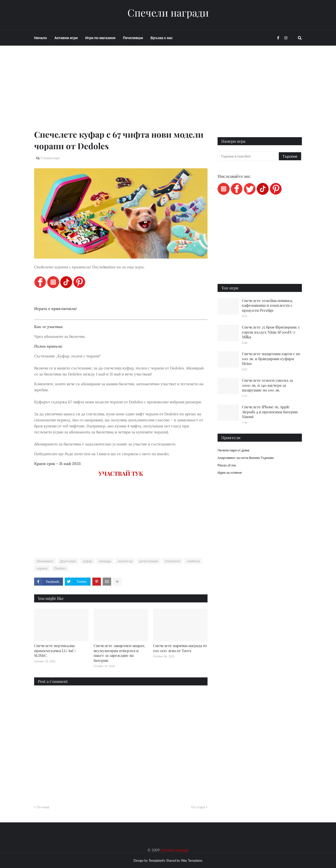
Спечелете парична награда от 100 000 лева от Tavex (180, 648)
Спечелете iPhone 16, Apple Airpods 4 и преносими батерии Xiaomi (270, 412)
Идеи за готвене (230, 472)
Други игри (68, 561)
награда (105, 561)
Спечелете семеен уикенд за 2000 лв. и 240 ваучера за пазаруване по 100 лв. (267, 385)
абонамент (45, 561)
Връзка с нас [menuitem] (162, 38)
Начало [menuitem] (41, 38)
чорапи (42, 568)
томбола (193, 561)
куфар (87, 561)
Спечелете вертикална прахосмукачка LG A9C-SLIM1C (55, 650)
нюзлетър (125, 561)
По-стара (198, 807)
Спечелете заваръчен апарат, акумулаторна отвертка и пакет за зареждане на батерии (119, 653)
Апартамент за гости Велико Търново (246, 458)
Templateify (157, 860)
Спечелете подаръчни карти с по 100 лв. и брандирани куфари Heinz (271, 359)
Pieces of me (227, 465)
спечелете (173, 561)
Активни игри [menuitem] (66, 38)
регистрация (149, 561)
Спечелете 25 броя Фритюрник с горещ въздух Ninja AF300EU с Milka (271, 332)
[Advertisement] (121, 93)
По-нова (43, 807)
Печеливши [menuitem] (133, 38)
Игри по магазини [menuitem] (100, 38)
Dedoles (60, 568)
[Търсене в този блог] (249, 156)
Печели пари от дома (233, 450)
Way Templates (192, 860)
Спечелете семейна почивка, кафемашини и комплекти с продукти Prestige (267, 305)
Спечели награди (168, 13)
